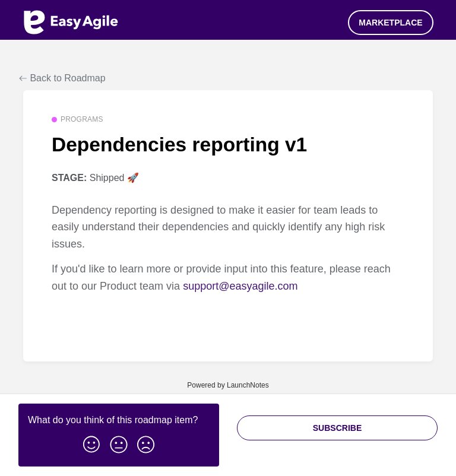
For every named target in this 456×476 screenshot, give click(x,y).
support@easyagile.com (240, 286)
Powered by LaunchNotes (228, 385)
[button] (91, 442)
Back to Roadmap (62, 78)
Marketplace (390, 23)
